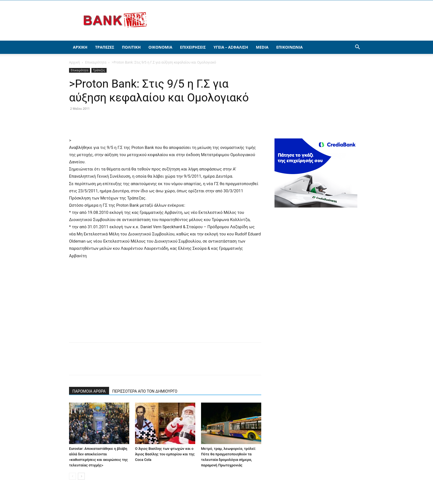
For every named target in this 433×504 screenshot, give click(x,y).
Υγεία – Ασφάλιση (231, 47)
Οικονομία (160, 47)
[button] (357, 48)
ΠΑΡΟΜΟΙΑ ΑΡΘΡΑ (89, 391)
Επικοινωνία (289, 47)
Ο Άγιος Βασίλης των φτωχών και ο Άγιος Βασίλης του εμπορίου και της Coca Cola (165, 454)
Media (262, 47)
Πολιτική (131, 47)
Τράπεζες (105, 47)
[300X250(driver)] (316, 206)
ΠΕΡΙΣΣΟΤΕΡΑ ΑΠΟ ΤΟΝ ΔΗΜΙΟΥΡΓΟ (145, 391)
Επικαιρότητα (96, 62)
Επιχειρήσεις (193, 47)
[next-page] (81, 476)
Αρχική (80, 47)
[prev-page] (72, 476)
